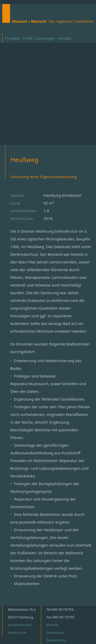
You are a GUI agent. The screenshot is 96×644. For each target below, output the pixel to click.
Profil (28, 38)
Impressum (55, 632)
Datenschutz (56, 640)
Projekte (13, 38)
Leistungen (45, 38)
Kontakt (64, 38)
